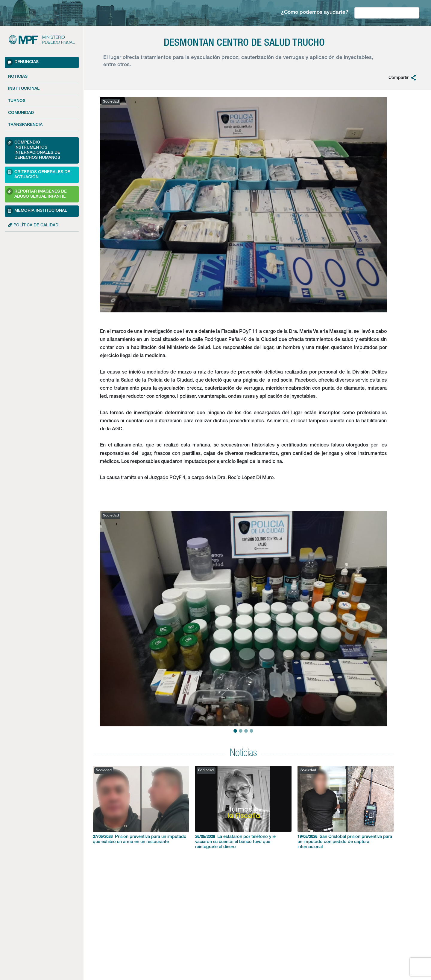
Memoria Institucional (37, 211)
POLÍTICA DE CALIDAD (33, 225)
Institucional (24, 89)
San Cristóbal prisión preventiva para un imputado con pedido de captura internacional (346, 808)
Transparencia (25, 125)
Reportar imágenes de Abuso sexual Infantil (37, 193)
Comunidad (21, 113)
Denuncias (22, 62)
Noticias (18, 77)
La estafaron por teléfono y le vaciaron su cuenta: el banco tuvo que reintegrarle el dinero (243, 808)
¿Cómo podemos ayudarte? (315, 13)
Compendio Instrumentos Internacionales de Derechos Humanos (33, 150)
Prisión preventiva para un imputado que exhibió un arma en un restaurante (141, 805)
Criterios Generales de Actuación (38, 174)
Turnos (17, 101)
